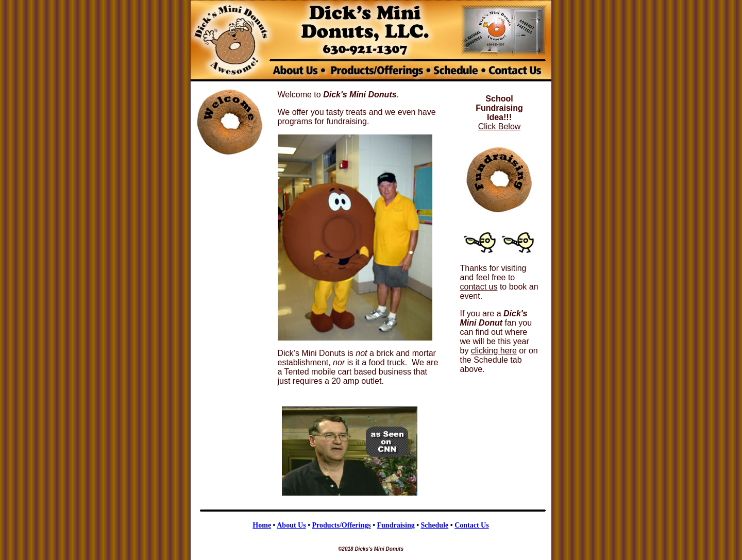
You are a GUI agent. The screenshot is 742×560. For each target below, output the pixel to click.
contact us (479, 287)
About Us (291, 525)
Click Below (500, 126)
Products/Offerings (342, 525)
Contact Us (472, 525)
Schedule (435, 525)
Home (262, 525)
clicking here (494, 351)
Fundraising (396, 525)
